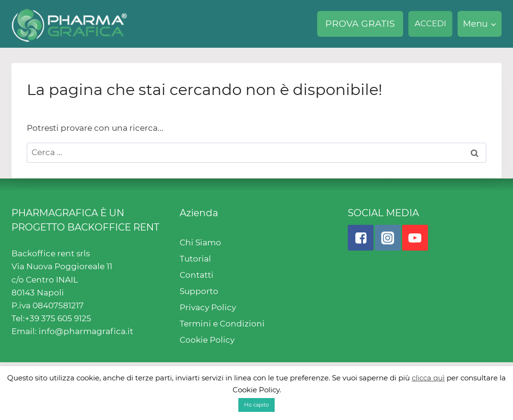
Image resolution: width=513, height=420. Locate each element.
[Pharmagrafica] (69, 24)
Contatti (197, 275)
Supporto (199, 291)
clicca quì (428, 378)
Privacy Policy (208, 307)
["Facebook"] (361, 238)
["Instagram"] (388, 238)
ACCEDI (430, 23)
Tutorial (195, 259)
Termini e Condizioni (222, 324)
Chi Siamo (200, 242)
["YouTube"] (415, 238)
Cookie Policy (207, 340)
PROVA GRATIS (360, 24)
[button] (493, 24)
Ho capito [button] (256, 405)
